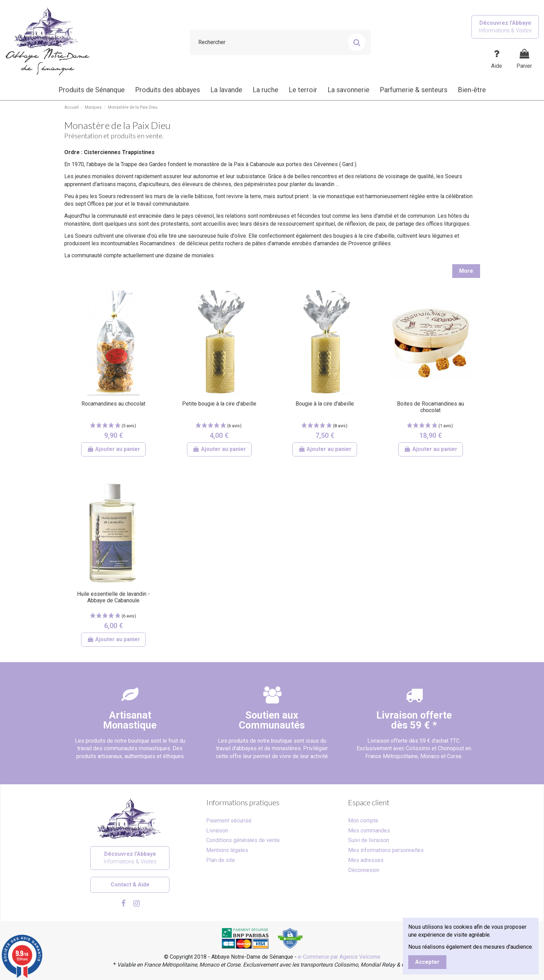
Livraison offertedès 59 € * (414, 720)
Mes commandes (369, 831)
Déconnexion (364, 870)
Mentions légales (227, 850)
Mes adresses (366, 860)
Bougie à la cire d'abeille (325, 404)
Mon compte (363, 821)
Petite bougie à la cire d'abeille (219, 404)
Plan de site (221, 860)
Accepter (427, 962)
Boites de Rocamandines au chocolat (430, 407)
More (466, 271)
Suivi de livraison (369, 840)
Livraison (217, 831)
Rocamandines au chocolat (113, 404)
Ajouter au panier (113, 449)
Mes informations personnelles (386, 850)
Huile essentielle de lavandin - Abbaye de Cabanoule (113, 597)
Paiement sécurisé (229, 821)
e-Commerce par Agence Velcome (339, 957)
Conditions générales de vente (243, 840)
